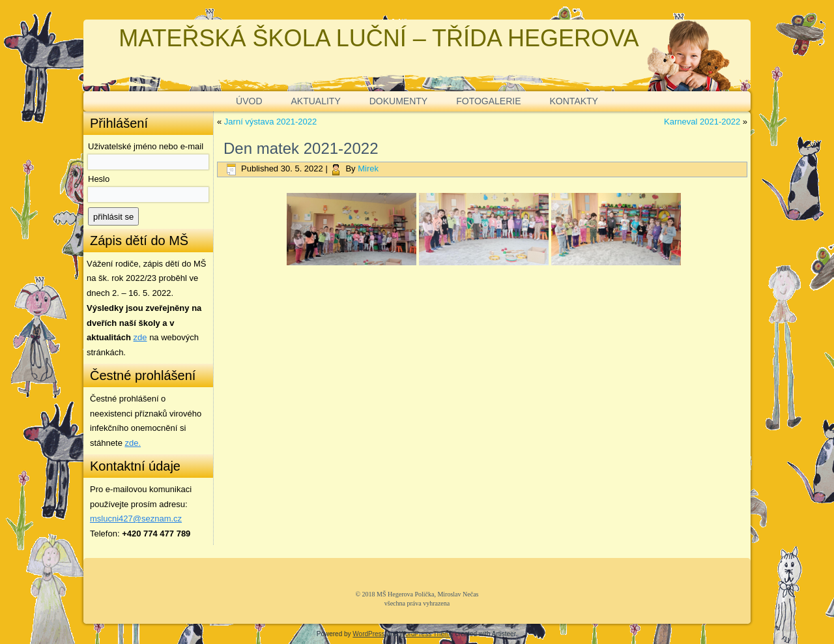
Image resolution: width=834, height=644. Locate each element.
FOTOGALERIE (488, 101)
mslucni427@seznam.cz (136, 519)
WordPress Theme (426, 634)
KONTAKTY (574, 101)
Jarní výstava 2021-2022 (270, 122)
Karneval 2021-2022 (702, 122)
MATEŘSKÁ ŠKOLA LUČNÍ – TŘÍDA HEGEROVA (379, 38)
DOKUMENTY (398, 101)
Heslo (99, 179)
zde (140, 337)
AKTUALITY (316, 101)
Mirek (368, 168)
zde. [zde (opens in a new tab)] (133, 443)
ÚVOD (249, 101)
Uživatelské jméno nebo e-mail (146, 146)
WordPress (368, 634)
